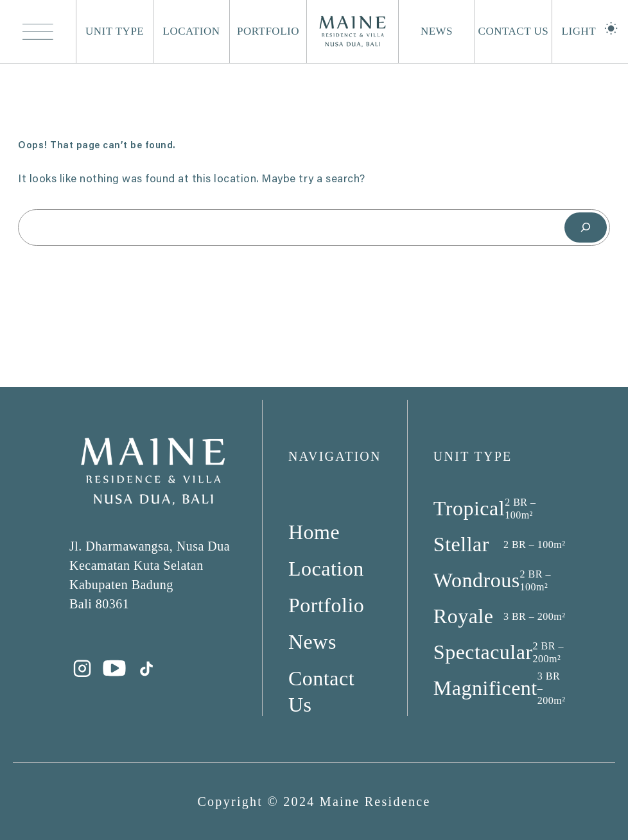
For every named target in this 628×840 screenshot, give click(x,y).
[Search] (586, 227)
